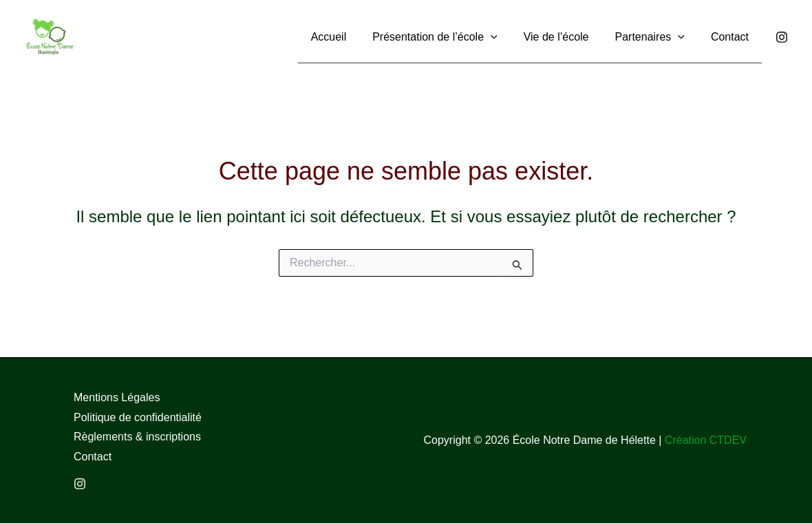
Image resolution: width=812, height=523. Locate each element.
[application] (505, 36)
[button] (449, 37)
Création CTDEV (706, 440)
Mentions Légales (117, 397)
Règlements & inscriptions (137, 437)
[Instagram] (782, 37)
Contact (93, 457)
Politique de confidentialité (138, 417)
